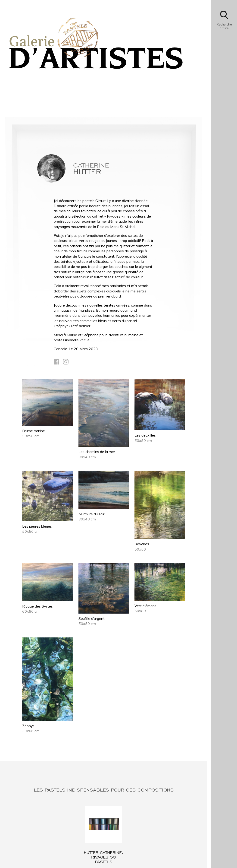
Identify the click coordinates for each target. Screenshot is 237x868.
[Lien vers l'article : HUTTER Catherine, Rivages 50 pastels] (104, 835)
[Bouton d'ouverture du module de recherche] (224, 21)
